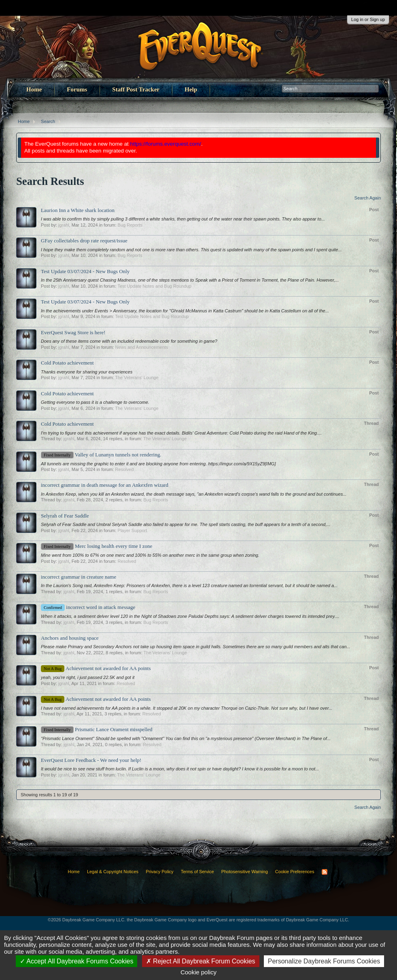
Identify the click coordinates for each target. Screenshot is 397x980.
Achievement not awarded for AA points (96, 668)
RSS (325, 872)
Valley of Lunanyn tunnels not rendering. (101, 455)
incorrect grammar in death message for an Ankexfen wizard (105, 485)
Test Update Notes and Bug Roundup (154, 286)
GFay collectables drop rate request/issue (84, 241)
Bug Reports (130, 225)
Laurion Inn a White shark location (78, 210)
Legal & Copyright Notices (113, 872)
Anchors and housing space (70, 638)
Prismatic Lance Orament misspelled (97, 729)
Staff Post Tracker (136, 89)
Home (34, 89)
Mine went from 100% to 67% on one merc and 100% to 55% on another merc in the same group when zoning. (150, 555)
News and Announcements (141, 347)
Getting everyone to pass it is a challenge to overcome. (95, 402)
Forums (77, 89)
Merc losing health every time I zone (97, 546)
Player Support (133, 530)
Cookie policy (198, 972)
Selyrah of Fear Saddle (65, 516)
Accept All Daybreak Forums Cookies (77, 961)
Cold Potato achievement (67, 363)
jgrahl (64, 225)
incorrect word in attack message (88, 607)
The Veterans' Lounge (137, 378)
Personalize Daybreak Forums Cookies (324, 961)
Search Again (368, 198)
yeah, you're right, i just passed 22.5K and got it (88, 677)
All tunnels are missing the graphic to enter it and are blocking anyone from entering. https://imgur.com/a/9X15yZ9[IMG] (158, 464)
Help (191, 89)
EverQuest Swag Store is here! (73, 332)
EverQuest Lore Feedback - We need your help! (91, 760)
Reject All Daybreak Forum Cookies (201, 961)
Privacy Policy (159, 872)
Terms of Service (197, 872)
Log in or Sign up (368, 19)
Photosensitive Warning (245, 872)
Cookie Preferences (295, 872)
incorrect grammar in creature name (79, 577)
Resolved (124, 469)
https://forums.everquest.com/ (166, 144)
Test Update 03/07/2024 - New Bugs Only (85, 271)
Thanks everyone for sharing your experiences (87, 372)
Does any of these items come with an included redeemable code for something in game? (129, 341)
